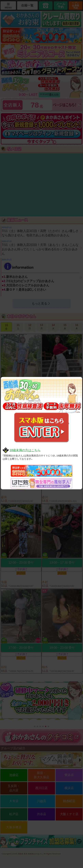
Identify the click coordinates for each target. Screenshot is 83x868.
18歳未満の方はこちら (25, 450)
